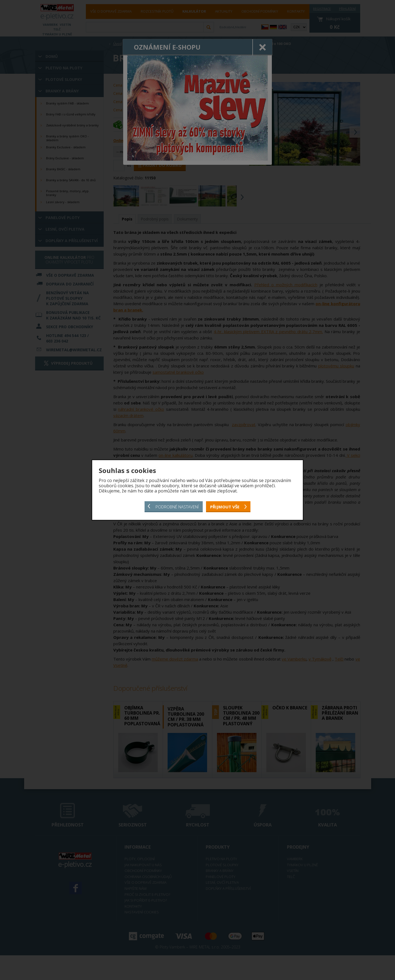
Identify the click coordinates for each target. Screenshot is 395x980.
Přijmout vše (225, 507)
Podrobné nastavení (177, 507)
